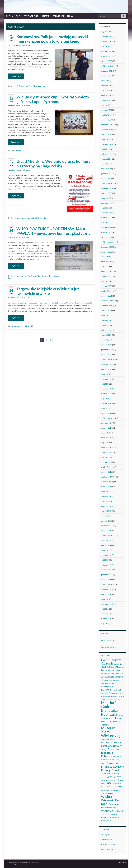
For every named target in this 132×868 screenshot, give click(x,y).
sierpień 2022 (107, 252)
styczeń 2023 (106, 227)
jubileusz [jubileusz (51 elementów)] (105, 680)
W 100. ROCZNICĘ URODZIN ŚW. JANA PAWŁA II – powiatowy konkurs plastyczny (53, 231)
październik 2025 (108, 66)
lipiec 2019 (105, 433)
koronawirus (39, 86)
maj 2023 (105, 208)
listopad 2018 (107, 472)
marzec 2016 (106, 619)
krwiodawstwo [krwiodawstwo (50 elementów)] (107, 696)
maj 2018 (105, 501)
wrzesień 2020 (107, 364)
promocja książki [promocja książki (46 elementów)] (115, 777)
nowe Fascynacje (108, 641)
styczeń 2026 (106, 51)
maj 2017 (105, 560)
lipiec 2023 (105, 198)
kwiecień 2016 (107, 614)
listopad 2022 (107, 237)
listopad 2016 (107, 580)
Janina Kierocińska (108, 647)
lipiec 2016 (105, 599)
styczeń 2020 (106, 403)
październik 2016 (108, 584)
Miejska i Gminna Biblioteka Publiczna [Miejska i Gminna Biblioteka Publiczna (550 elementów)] (109, 708)
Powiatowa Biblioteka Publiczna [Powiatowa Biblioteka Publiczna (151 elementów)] (111, 753)
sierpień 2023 (107, 193)
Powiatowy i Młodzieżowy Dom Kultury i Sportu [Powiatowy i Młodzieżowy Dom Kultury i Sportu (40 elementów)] (111, 760)
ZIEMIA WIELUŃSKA (63, 16)
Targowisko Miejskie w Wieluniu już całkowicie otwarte (48, 291)
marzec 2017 (106, 570)
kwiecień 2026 (107, 37)
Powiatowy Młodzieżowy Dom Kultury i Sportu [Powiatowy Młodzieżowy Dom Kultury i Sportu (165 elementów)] (112, 767)
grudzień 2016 (107, 575)
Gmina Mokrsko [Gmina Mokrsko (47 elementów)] (117, 667)
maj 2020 (105, 384)
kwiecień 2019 (107, 447)
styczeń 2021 (106, 345)
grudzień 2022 (107, 232)
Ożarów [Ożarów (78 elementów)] (117, 743)
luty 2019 (105, 457)
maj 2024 (105, 149)
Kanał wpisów (107, 839)
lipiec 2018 (105, 491)
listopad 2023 (107, 178)
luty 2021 (105, 340)
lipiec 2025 (105, 81)
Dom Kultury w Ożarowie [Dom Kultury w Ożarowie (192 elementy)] (111, 662)
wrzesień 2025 (107, 71)
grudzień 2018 (107, 467)
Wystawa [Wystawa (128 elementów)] (106, 811)
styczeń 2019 (106, 462)
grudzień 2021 (107, 291)
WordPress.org (107, 849)
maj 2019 (105, 443)
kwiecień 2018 (107, 506)
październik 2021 (108, 301)
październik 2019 (108, 418)
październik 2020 (108, 359)
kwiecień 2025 (107, 95)
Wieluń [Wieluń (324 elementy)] (106, 796)
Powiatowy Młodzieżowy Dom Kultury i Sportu (34, 277)
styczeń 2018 (106, 521)
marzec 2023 (106, 218)
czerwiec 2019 (107, 438)
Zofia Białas (16, 45)
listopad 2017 (107, 531)
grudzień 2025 (107, 56)
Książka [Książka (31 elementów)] (116, 696)
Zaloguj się (105, 835)
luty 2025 (105, 105)
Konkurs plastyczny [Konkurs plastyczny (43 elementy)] (116, 693)
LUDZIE (46, 16)
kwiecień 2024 (107, 154)
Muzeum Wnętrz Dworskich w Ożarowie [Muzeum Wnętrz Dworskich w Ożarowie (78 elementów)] (112, 721)
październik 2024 (108, 125)
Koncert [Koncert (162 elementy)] (106, 689)
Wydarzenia (26, 45)
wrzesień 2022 (107, 247)
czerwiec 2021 (107, 320)
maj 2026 (105, 32)
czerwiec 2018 (107, 496)
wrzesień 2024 (107, 130)
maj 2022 (105, 266)
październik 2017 (108, 535)
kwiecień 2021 (107, 330)
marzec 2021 (106, 335)
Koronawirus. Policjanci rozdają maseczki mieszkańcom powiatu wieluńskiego (52, 39)
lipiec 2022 (105, 257)
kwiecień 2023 (107, 213)
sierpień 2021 (107, 311)
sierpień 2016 (107, 594)
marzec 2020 (106, 394)
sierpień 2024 (107, 134)
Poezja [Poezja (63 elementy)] (104, 749)
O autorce (122, 863)
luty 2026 (105, 46)
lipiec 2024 (105, 139)
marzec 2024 (106, 159)
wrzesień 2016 (107, 589)
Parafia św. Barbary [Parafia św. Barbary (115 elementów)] (111, 746)
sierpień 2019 (107, 428)
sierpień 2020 (107, 369)
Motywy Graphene (27, 865)
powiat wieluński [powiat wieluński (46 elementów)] (107, 774)
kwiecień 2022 (107, 271)
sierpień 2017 (107, 545)
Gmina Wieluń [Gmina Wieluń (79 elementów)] (108, 670)
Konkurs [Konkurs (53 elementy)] (105, 693)
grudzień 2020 (107, 350)
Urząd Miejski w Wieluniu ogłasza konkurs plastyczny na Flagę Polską (53, 164)
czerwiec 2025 (107, 86)
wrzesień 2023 (107, 188)
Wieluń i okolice (66, 3)
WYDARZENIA (31, 16)
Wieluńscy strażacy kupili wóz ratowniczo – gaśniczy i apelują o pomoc (54, 99)
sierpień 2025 (107, 76)
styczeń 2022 (106, 286)
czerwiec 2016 (107, 604)
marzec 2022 (106, 276)
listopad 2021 (107, 296)
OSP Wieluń (16, 151)
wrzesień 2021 (107, 306)
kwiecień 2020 (107, 389)
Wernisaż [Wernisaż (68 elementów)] (113, 793)
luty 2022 (105, 281)
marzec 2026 (106, 42)
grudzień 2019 (107, 408)
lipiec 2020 (105, 374)
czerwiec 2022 (107, 262)
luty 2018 (105, 516)
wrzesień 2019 (107, 423)
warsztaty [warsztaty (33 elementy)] (110, 790)
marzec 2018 (106, 511)
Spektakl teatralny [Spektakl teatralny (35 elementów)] (107, 780)
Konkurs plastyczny (19, 218)
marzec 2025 (106, 100)
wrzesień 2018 (107, 482)
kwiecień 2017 (107, 565)
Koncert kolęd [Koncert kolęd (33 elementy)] (116, 690)
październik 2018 (108, 477)
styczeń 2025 (106, 110)
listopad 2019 (107, 413)
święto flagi (32, 218)
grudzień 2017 (107, 526)
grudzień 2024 (107, 115)
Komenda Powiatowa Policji (22, 86)
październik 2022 (108, 242)
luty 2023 (105, 222)
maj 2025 (105, 90)
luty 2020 (105, 399)
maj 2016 (105, 609)
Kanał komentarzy (108, 844)
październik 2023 (108, 183)
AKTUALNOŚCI (13, 16)
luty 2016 (105, 624)
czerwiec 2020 (107, 379)
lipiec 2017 (105, 550)
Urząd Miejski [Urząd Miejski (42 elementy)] (120, 787)
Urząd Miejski (43, 218)
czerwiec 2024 (107, 144)
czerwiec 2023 (107, 203)
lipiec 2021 (105, 315)
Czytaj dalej (16, 76)
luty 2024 (105, 164)
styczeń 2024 (106, 169)
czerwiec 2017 (107, 555)
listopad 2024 (107, 120)
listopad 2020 (107, 355)
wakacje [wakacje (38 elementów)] (104, 790)
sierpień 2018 (107, 487)
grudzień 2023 (107, 174)
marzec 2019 (106, 452)
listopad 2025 (107, 61)
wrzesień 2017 (107, 540)
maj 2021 (105, 325)
